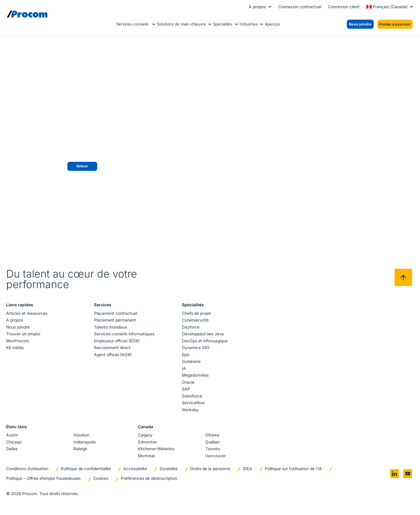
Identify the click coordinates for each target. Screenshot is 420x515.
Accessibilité (136, 469)
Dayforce (190, 327)
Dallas (12, 449)
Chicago (14, 442)
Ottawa (212, 435)
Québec (212, 442)
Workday (190, 410)
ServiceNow (193, 403)
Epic (186, 355)
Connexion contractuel (300, 7)
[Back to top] (403, 278)
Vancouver (215, 456)
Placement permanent (115, 320)
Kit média (16, 348)
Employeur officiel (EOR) (117, 341)
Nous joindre (18, 327)
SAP (186, 389)
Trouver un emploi (24, 334)
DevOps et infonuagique (204, 341)
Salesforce (192, 396)
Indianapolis (85, 442)
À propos (257, 7)
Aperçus (272, 24)
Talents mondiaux (111, 327)
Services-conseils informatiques (124, 334)
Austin (13, 435)
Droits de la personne (211, 469)
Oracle (188, 382)
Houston (82, 435)
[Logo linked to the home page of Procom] (27, 14)
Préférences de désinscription (150, 479)
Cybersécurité (195, 320)
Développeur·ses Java (203, 334)
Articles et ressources (27, 313)
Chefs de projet (196, 313)
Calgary (145, 435)
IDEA (248, 469)
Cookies (101, 479)
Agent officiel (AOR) (113, 355)
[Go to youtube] (407, 474)
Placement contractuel (116, 313)
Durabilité (169, 469)
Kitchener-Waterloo (156, 449)
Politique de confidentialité (86, 469)
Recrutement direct (113, 348)
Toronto (212, 449)
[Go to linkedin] (394, 474)
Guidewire (191, 361)
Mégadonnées (195, 375)
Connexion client (344, 7)
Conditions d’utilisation (28, 469)
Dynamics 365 (195, 348)
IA (184, 368)
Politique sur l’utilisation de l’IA (294, 469)
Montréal (146, 456)
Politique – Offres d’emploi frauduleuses (44, 479)
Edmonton (147, 442)
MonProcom (18, 341)
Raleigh (81, 449)
